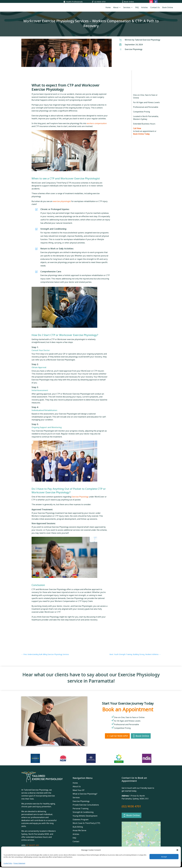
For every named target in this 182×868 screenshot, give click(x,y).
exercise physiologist (62, 201)
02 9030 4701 (100, 2)
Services (127, 7)
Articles (145, 7)
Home (108, 7)
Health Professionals (74, 2)
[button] (177, 850)
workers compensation (97, 123)
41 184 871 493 (33, 845)
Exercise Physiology (134, 49)
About (116, 7)
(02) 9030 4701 (131, 806)
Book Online (129, 2)
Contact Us (155, 7)
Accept (164, 857)
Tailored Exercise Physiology (147, 40)
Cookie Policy (8, 863)
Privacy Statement (19, 863)
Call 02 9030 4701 (119, 736)
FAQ (137, 7)
